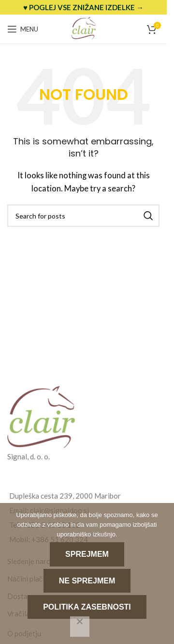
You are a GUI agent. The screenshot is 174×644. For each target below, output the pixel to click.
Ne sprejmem (87, 581)
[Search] (83, 216)
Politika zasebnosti (87, 607)
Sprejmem (87, 554)
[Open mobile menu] (23, 29)
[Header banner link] (83, 7)
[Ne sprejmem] (80, 627)
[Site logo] (84, 28)
